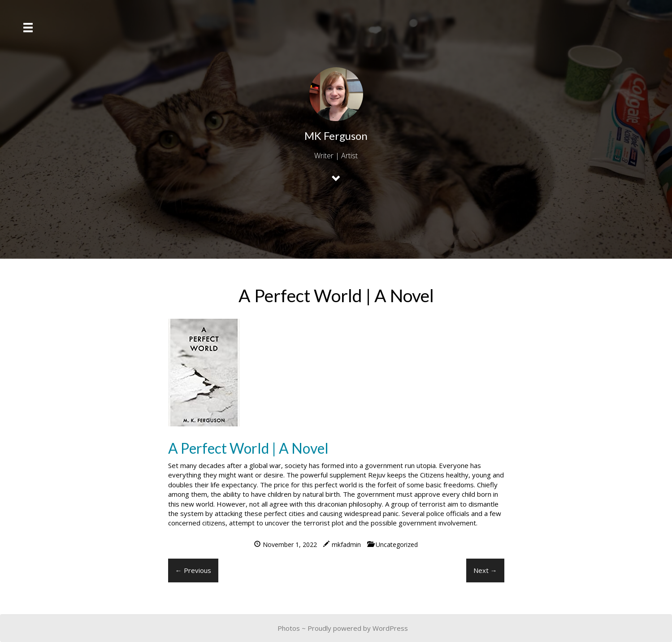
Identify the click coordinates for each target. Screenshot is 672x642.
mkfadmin (346, 544)
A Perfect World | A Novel (248, 448)
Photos (289, 628)
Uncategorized (397, 544)
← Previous (193, 570)
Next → (485, 570)
